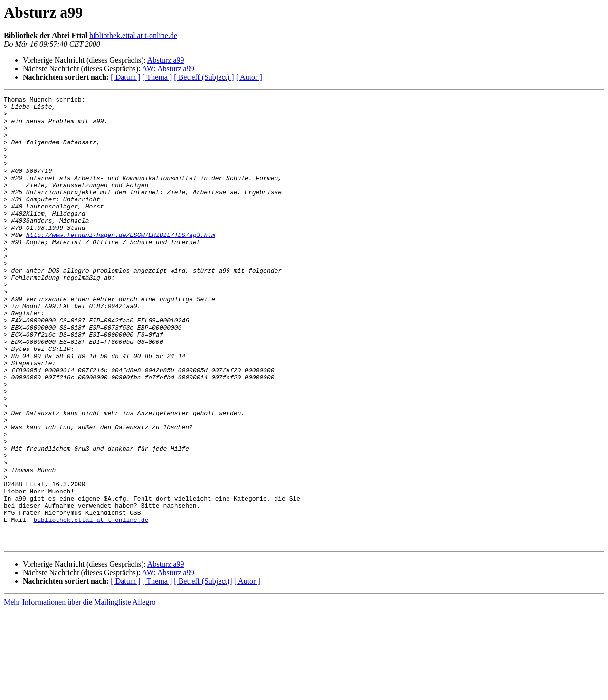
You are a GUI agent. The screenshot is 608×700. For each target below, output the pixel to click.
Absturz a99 (166, 60)
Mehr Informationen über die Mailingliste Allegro (80, 692)
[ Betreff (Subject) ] (204, 77)
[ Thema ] (157, 77)
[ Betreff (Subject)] (203, 671)
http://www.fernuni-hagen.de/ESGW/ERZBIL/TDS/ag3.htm (121, 263)
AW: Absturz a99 (168, 69)
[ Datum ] (125, 77)
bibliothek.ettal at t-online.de (133, 35)
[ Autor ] (249, 77)
